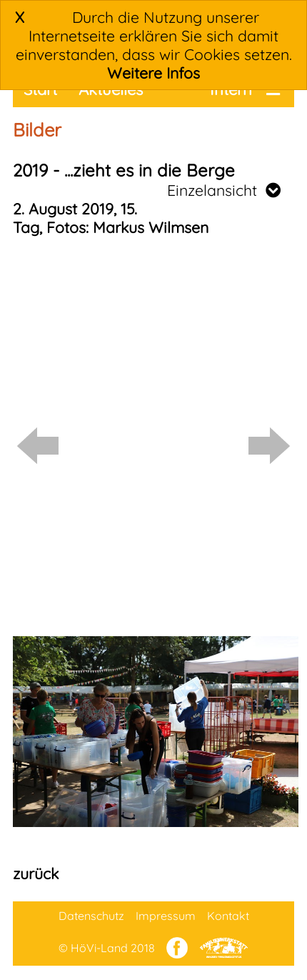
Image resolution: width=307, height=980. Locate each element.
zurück (36, 873)
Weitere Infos (153, 73)
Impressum (166, 916)
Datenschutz (91, 916)
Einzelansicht (224, 190)
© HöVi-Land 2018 (107, 948)
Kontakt (228, 916)
